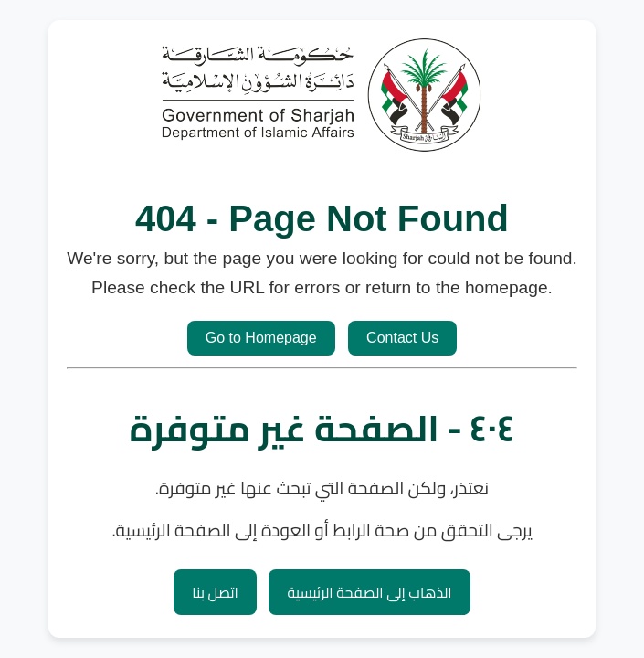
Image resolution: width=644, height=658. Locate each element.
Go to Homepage (261, 338)
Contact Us (402, 338)
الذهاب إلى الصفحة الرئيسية (369, 592)
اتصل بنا (215, 592)
